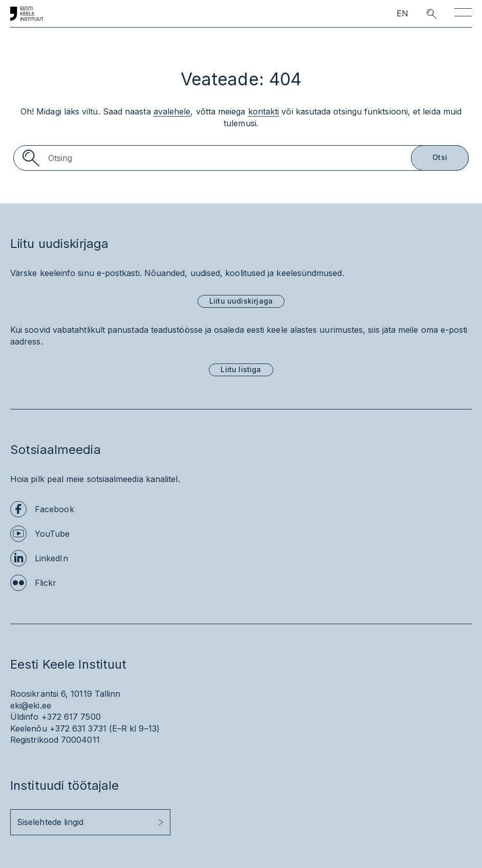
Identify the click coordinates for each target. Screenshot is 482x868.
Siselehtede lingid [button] (50, 822)
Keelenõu (29, 728)
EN (402, 14)
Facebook (54, 509)
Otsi (440, 157)
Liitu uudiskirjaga (241, 301)
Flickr (46, 583)
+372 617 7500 (71, 717)
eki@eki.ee (31, 705)
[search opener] (422, 14)
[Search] (241, 158)
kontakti (264, 111)
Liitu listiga (241, 369)
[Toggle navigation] (463, 14)
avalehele (172, 111)
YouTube (52, 534)
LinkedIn (51, 558)
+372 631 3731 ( (81, 728)
